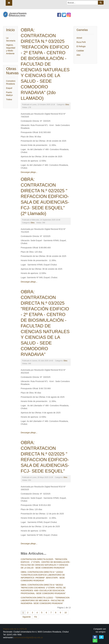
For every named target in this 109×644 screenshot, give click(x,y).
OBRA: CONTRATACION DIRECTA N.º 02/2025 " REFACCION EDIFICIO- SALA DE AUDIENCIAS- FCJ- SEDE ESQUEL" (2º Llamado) (45, 196)
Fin (36, 617)
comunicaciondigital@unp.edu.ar (28, 637)
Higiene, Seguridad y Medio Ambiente (11, 49)
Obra (67, 105)
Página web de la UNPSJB (15, 629)
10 (66, 613)
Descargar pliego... (29, 172)
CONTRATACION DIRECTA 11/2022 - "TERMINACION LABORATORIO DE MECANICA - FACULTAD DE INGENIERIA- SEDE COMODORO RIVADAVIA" (45, 600)
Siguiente (27, 617)
